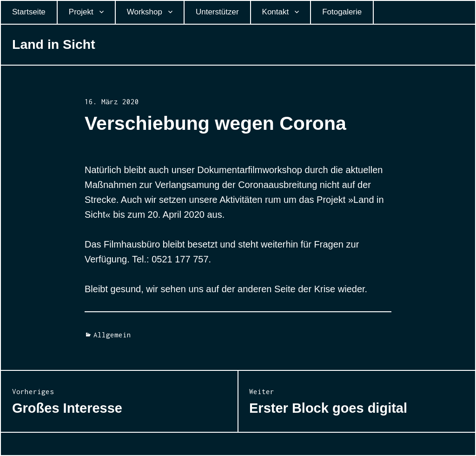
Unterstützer (217, 12)
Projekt (81, 12)
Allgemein (112, 335)
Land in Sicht (54, 44)
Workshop (145, 12)
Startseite (29, 12)
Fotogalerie (342, 12)
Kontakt (276, 12)
